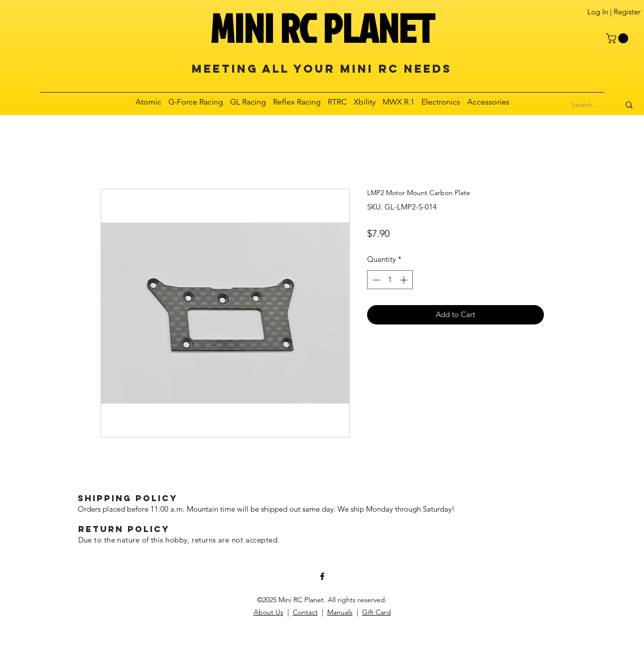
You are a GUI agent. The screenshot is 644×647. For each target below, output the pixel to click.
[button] (618, 38)
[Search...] (585, 105)
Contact (305, 612)
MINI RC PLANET (322, 28)
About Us (268, 612)
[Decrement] (375, 280)
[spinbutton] (390, 280)
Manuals (340, 612)
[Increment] (405, 280)
